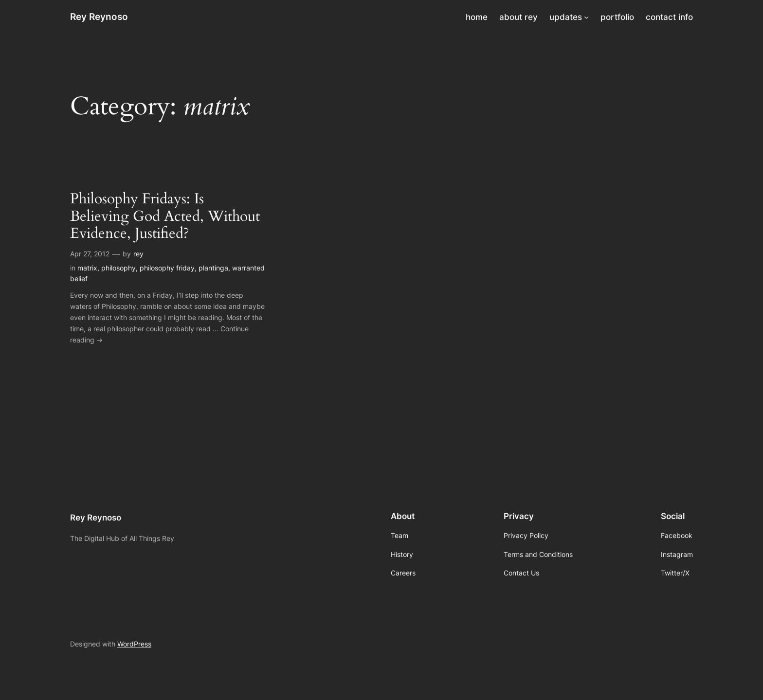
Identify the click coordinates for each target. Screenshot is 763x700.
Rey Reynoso (99, 17)
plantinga (213, 268)
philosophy (118, 268)
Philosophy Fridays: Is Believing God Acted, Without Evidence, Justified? (165, 217)
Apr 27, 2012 (90, 254)
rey (138, 254)
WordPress (134, 644)
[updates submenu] (586, 17)
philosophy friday (167, 268)
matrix (87, 268)
